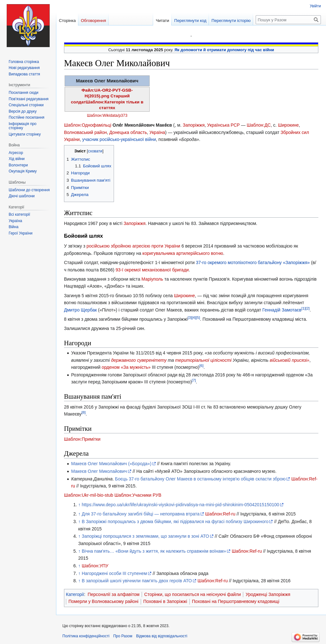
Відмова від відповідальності (162, 636)
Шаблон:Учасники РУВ (138, 495)
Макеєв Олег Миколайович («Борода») (111, 464)
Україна (157, 132)
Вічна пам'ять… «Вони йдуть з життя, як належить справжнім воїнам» (154, 551)
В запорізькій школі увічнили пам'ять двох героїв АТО (137, 581)
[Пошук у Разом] (288, 20)
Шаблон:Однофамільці (88, 125)
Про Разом (123, 636)
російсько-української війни (128, 139)
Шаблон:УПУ (95, 566)
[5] (198, 317)
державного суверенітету (139, 360)
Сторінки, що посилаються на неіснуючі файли (192, 594)
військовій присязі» (289, 360)
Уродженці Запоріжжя (268, 594)
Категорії (75, 594)
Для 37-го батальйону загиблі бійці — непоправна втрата (141, 514)
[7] (194, 380)
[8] (84, 413)
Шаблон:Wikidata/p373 (107, 115)
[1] (304, 308)
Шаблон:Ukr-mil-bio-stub (89, 495)
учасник (90, 139)
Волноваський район (85, 132)
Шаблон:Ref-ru (220, 514)
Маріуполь (152, 279)
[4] (194, 317)
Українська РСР (224, 125)
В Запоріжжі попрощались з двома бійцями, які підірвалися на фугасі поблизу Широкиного (175, 521)
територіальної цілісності (203, 360)
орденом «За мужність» (126, 367)
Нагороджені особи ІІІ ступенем (114, 573)
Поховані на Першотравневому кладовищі (236, 601)
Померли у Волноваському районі (103, 601)
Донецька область (128, 132)
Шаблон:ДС (259, 125)
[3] (190, 317)
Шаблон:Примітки (82, 439)
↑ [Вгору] (79, 505)
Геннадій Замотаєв (282, 310)
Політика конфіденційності (86, 636)
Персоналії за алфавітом (113, 594)
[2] (308, 308)
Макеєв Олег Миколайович (99, 471)
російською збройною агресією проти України (133, 246)
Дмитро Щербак (80, 310)
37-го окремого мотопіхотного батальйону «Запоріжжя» (253, 262)
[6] (201, 365)
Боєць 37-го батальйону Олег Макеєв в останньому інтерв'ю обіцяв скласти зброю (200, 479)
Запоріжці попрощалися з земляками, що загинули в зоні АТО (145, 536)
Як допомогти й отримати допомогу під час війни (224, 50)
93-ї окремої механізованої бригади (152, 270)
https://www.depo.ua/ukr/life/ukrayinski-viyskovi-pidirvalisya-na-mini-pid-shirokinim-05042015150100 (181, 505)
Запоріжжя (194, 125)
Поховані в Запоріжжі (165, 601)
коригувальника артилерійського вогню (183, 253)
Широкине (288, 125)
